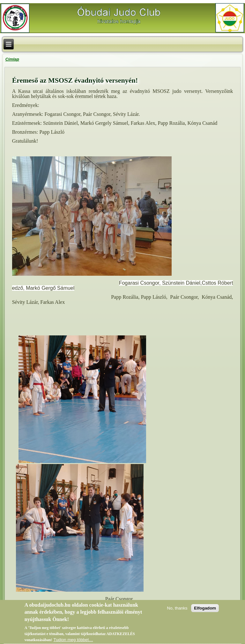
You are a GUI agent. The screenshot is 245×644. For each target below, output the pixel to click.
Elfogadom (205, 609)
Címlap (12, 59)
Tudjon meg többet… (73, 641)
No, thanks (177, 609)
